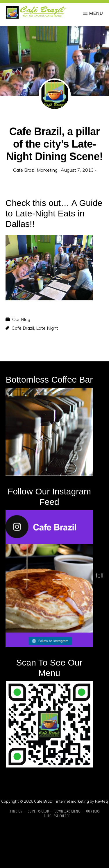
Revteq (101, 801)
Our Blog (21, 319)
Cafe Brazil (23, 328)
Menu (96, 13)
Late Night (47, 328)
